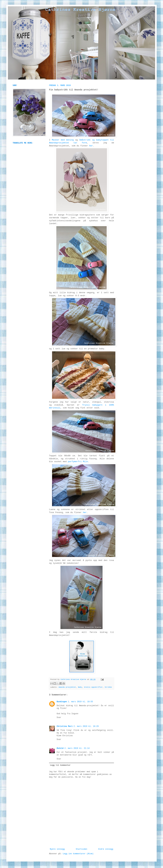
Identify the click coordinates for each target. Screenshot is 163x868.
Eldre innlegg (106, 849)
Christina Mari (65, 726)
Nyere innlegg (57, 849)
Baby (80, 687)
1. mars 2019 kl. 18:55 (80, 702)
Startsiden (81, 849)
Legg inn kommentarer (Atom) (78, 854)
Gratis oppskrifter (93, 687)
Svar (59, 718)
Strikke (108, 687)
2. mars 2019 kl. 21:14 (77, 748)
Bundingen (62, 702)
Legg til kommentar (60, 765)
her (91, 146)
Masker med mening (63, 140)
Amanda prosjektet (67, 687)
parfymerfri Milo (78, 462)
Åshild (60, 748)
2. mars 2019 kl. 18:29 (86, 726)
